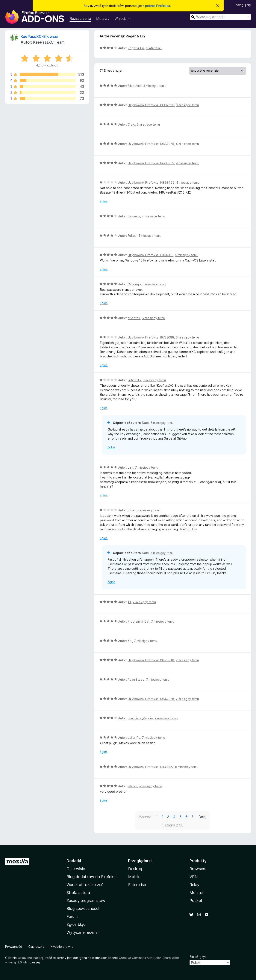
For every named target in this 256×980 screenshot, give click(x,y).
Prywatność (14, 947)
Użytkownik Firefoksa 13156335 (151, 255)
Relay (194, 885)
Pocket (196, 901)
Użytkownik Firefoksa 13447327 (151, 767)
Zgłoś (104, 201)
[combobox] (220, 17)
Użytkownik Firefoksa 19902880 (151, 105)
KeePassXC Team (49, 42)
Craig (131, 124)
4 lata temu (154, 48)
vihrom (132, 786)
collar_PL (134, 738)
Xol (130, 641)
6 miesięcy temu (154, 284)
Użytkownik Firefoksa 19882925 (151, 144)
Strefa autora (78, 893)
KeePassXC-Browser (40, 36)
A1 (129, 602)
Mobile (134, 877)
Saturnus (134, 216)
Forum (72, 916)
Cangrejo (134, 284)
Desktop (136, 869)
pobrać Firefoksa (158, 6)
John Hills (134, 380)
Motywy (103, 18)
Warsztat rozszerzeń (85, 885)
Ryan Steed (136, 679)
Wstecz (145, 817)
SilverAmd (135, 86)
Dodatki (74, 861)
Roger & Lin (136, 48)
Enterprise (137, 885)
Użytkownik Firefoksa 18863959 (151, 163)
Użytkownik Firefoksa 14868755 (151, 182)
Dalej (202, 817)
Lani (130, 467)
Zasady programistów (86, 901)
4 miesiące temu (187, 144)
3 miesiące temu (155, 86)
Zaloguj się (243, 5)
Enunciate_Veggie (140, 718)
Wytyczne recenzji (83, 932)
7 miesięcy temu (147, 467)
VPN (194, 877)
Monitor (197, 893)
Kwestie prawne (62, 947)
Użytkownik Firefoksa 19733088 (151, 337)
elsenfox (134, 318)
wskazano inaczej (30, 958)
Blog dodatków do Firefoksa (92, 877)
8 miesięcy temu (187, 767)
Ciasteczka (36, 947)
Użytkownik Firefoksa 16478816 (151, 660)
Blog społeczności (83, 908)
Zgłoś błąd (76, 924)
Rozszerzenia (80, 18)
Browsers (198, 869)
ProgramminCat (139, 621)
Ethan (132, 510)
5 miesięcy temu (187, 255)
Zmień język (198, 957)
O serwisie (76, 869)
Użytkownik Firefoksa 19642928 (151, 699)
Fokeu (132, 236)
